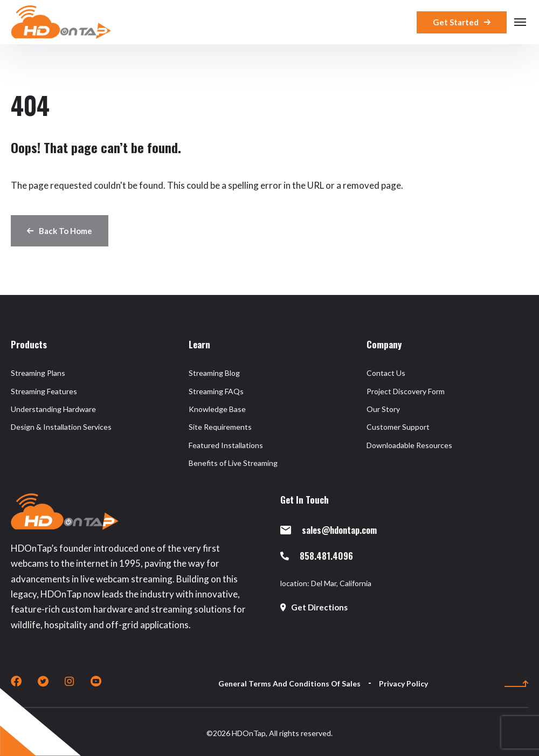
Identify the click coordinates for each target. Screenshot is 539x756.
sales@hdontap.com (329, 530)
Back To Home (60, 231)
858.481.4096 (317, 556)
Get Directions (314, 607)
